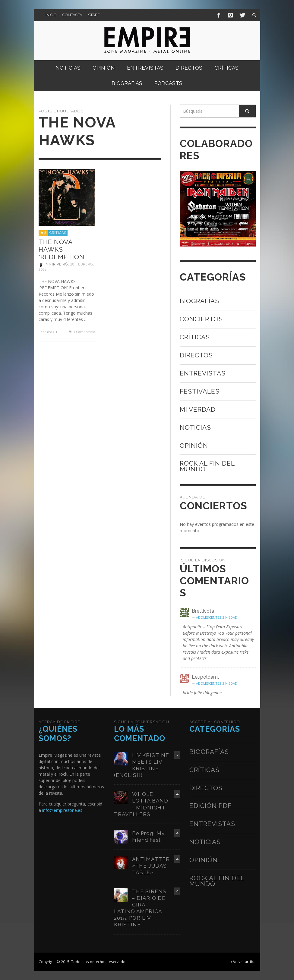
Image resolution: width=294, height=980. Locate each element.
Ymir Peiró (57, 265)
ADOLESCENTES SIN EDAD (217, 617)
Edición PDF (210, 806)
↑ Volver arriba (243, 962)
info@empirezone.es (62, 810)
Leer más (49, 332)
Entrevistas (203, 373)
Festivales (200, 391)
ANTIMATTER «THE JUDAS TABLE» (151, 866)
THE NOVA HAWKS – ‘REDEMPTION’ (62, 249)
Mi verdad (198, 409)
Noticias (195, 427)
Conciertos (201, 319)
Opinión (194, 446)
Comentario (82, 332)
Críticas (58, 233)
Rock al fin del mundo (207, 466)
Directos (196, 355)
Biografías (199, 301)
